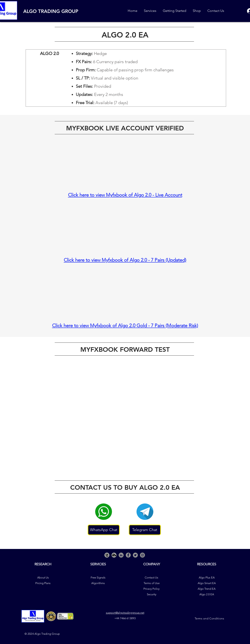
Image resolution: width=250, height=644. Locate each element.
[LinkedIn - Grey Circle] (121, 555)
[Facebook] (128, 555)
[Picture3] (107, 555)
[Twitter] (135, 555)
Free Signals (98, 578)
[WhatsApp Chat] (104, 530)
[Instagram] (142, 555)
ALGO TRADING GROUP (51, 11)
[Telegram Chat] (145, 530)
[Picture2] (114, 555)
